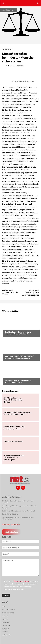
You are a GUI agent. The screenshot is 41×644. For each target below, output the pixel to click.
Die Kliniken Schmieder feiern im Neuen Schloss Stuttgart (18, 333)
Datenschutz (16, 525)
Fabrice (11, 66)
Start (3, 10)
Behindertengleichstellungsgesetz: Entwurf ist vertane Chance (19, 357)
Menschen (9, 352)
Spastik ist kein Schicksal (13, 441)
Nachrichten (10, 10)
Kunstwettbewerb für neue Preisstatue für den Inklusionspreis (14, 458)
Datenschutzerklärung (22, 581)
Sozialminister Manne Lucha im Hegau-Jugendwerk (19, 381)
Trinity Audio (23, 81)
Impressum (6, 525)
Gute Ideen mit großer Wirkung (10, 293)
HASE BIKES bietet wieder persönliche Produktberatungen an (31, 294)
